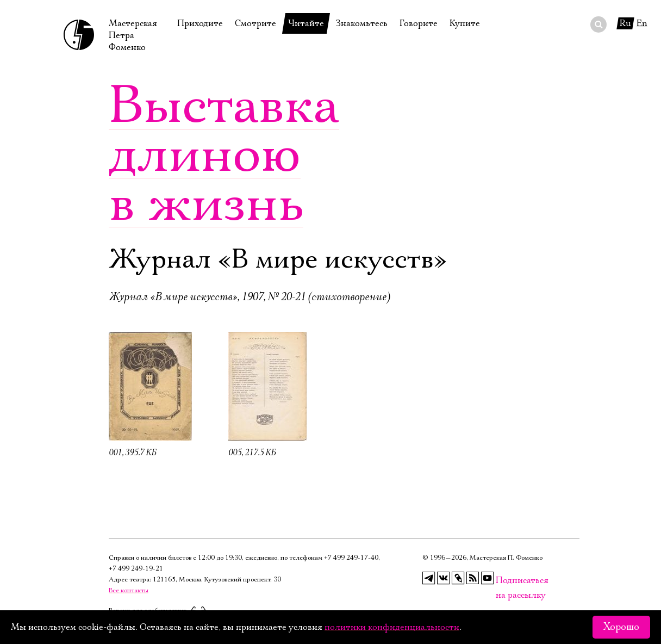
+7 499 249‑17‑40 (351, 558)
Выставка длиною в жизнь (224, 155)
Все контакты (129, 590)
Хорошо (621, 627)
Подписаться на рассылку (502, 581)
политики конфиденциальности (392, 627)
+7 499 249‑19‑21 (136, 569)
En (642, 23)
